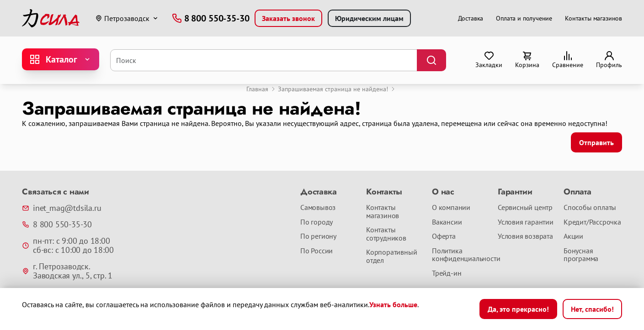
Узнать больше (393, 304)
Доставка (471, 18)
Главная (257, 89)
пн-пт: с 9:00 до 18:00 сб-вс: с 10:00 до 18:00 (68, 246)
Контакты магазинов (593, 18)
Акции (573, 236)
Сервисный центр (525, 208)
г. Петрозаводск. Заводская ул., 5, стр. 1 (67, 271)
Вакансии (447, 222)
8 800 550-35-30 (57, 225)
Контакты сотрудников (386, 234)
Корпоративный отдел (391, 256)
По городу (317, 222)
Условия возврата (525, 236)
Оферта (444, 236)
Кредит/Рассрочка (592, 222)
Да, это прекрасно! (518, 309)
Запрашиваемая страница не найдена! (333, 89)
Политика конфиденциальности (461, 255)
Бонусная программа (581, 255)
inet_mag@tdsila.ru (61, 208)
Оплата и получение (524, 18)
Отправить (596, 142)
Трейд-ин (447, 273)
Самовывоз (318, 208)
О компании (451, 208)
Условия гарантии (526, 222)
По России (317, 251)
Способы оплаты (590, 208)
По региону (318, 236)
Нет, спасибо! (592, 309)
